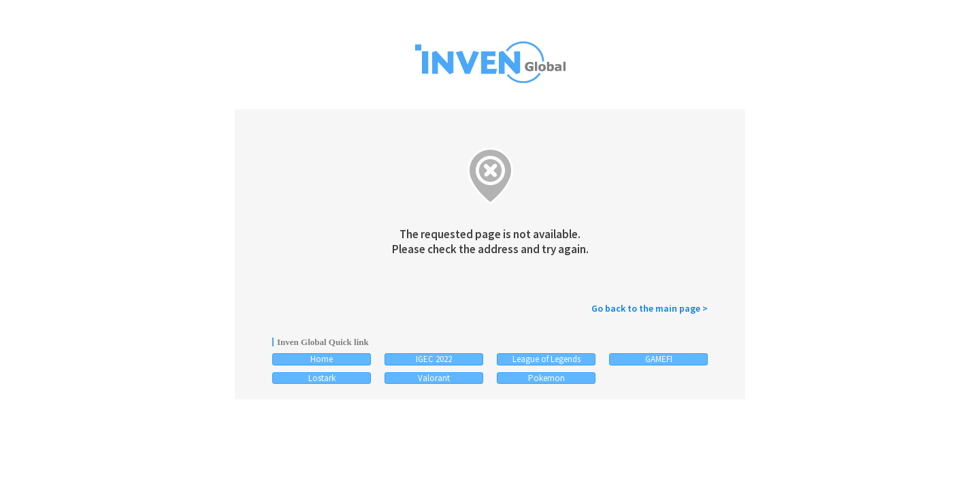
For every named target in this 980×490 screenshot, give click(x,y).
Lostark (322, 378)
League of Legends (546, 359)
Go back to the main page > (650, 308)
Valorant (434, 378)
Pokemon (546, 378)
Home (322, 359)
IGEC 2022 (434, 359)
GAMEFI (659, 359)
